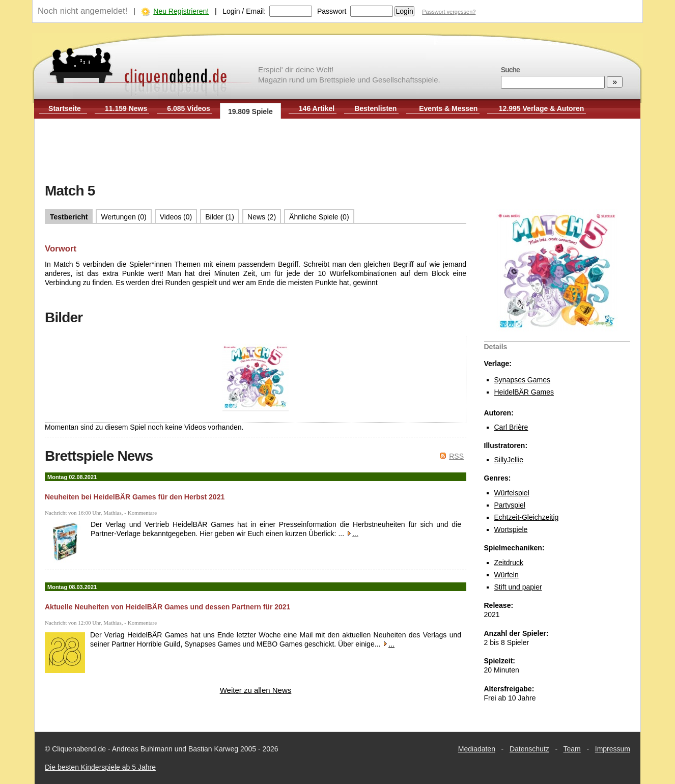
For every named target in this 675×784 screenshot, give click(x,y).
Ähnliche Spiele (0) (319, 217)
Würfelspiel (512, 493)
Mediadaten (477, 749)
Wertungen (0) (123, 217)
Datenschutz (529, 749)
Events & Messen (448, 108)
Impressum (613, 749)
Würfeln (507, 575)
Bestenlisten (375, 108)
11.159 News (126, 108)
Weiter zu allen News (256, 690)
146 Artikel (317, 108)
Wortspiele (511, 529)
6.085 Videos (189, 108)
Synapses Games (523, 380)
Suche (510, 70)
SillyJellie (509, 460)
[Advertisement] (337, 152)
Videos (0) (176, 217)
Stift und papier (518, 587)
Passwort (332, 11)
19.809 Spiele (250, 111)
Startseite (65, 108)
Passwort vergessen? (449, 12)
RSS (456, 456)
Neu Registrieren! (181, 11)
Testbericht (69, 217)
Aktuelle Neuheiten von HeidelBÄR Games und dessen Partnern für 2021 (167, 607)
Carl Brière (511, 427)
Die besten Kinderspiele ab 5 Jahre (100, 767)
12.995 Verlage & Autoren (542, 108)
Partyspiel (510, 505)
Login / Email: (244, 11)
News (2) (262, 217)
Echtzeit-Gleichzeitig (527, 517)
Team (572, 749)
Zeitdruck (509, 563)
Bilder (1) (220, 217)
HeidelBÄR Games (524, 392)
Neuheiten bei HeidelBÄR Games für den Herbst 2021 (135, 497)
